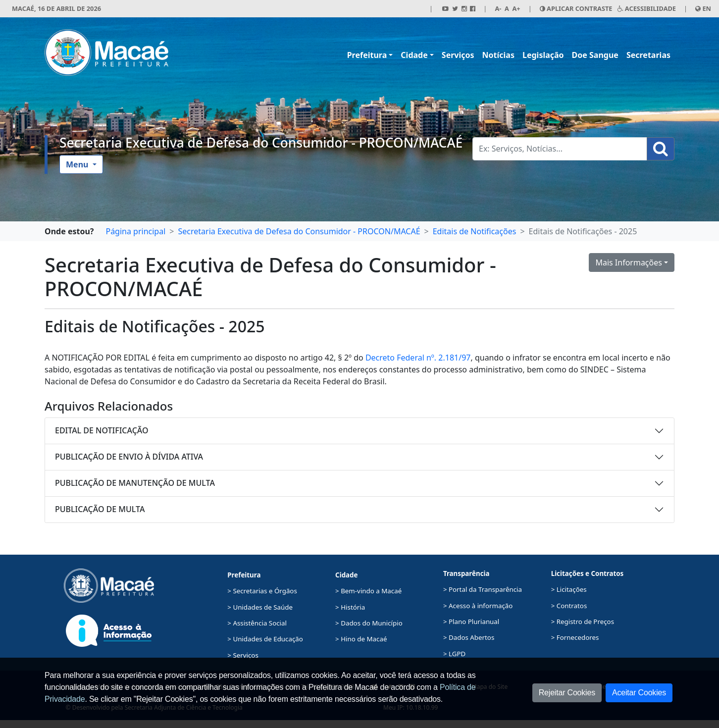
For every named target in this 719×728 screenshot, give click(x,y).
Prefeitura (367, 55)
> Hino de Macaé (361, 639)
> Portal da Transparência (483, 589)
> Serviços (243, 655)
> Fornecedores (575, 637)
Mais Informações (629, 262)
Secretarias (648, 55)
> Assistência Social (257, 623)
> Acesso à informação (478, 606)
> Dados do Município (369, 623)
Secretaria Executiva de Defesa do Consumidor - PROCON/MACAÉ (261, 143)
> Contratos (569, 606)
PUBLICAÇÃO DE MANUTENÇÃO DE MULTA (135, 483)
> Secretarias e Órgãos (262, 591)
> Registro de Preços (583, 622)
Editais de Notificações (475, 231)
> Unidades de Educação (265, 639)
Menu (78, 164)
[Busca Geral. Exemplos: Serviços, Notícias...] (560, 149)
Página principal (135, 231)
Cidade (414, 55)
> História (350, 607)
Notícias (498, 55)
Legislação (543, 55)
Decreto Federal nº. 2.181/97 (418, 358)
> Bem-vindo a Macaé (368, 591)
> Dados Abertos (469, 637)
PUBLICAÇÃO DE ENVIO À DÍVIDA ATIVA (129, 457)
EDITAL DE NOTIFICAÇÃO (102, 430)
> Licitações (569, 589)
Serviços (458, 55)
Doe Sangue (595, 55)
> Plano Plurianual (471, 622)
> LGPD (454, 654)
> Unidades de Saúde (260, 607)
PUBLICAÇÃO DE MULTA (100, 509)
